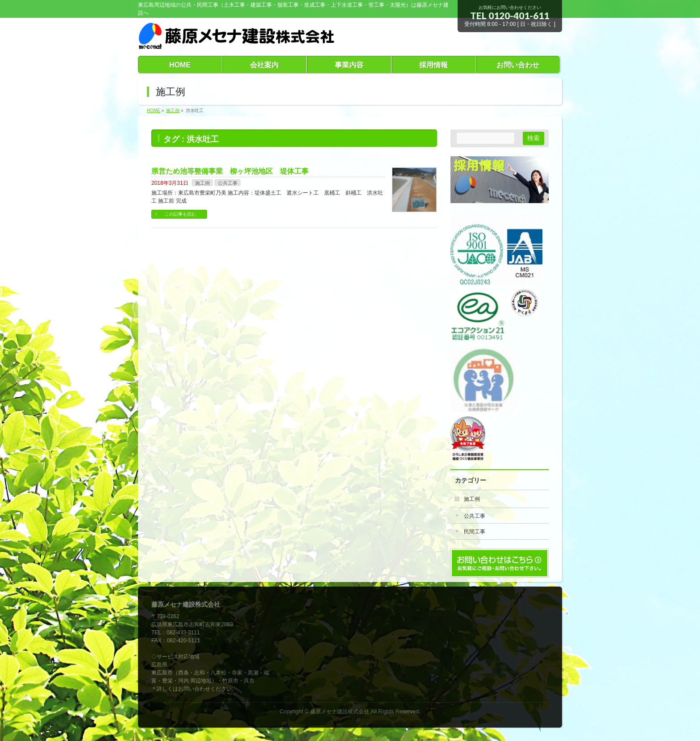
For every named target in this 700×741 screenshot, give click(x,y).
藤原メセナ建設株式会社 (340, 712)
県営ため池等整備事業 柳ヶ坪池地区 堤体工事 (230, 171)
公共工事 (228, 183)
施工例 (202, 183)
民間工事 (475, 532)
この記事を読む (180, 214)
